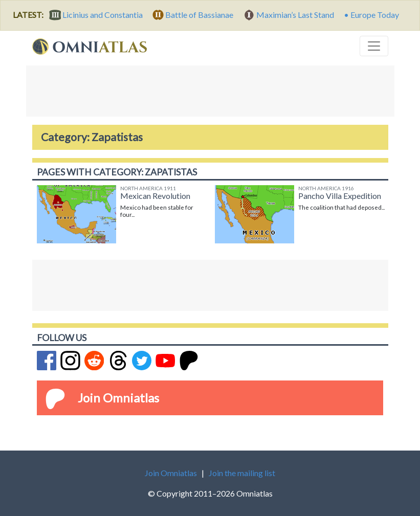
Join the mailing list (242, 473)
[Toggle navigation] (374, 46)
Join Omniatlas (118, 398)
